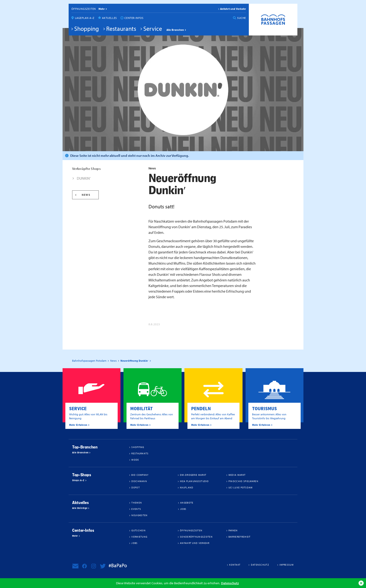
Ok (361, 583)
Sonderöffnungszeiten (196, 537)
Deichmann (139, 481)
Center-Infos (134, 18)
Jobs (183, 509)
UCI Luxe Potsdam (241, 487)
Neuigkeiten (139, 515)
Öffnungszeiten (84, 9)
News (86, 195)
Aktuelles (109, 18)
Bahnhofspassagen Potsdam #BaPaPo (273, 20)
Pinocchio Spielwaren (243, 481)
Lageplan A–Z (85, 18)
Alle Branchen (175, 30)
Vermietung (139, 537)
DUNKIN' (84, 178)
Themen (137, 503)
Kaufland (187, 487)
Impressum (287, 565)
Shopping (87, 28)
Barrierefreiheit (240, 537)
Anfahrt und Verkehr (233, 9)
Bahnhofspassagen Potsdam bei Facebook (84, 566)
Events (136, 509)
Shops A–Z (78, 480)
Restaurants (121, 28)
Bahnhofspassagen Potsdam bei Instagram (94, 566)
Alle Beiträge (80, 508)
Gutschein (139, 530)
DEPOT (136, 487)
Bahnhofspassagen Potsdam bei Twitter (103, 566)
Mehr (75, 536)
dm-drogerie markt (193, 475)
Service (153, 28)
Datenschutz (230, 583)
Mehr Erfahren (78, 425)
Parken (233, 530)
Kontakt (235, 565)
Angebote (187, 503)
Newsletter (75, 566)
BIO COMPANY (140, 475)
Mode (135, 460)
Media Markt (237, 475)
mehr (102, 9)
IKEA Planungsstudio (194, 481)
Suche (242, 18)
